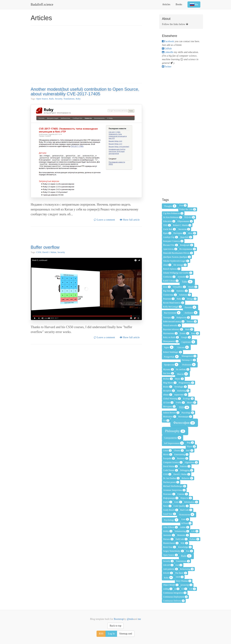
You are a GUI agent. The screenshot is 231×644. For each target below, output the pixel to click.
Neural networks (172, 325)
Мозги (192, 403)
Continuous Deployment (175, 597)
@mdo (130, 619)
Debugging (187, 470)
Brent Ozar (169, 547)
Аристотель (170, 249)
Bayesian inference (173, 329)
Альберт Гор (170, 237)
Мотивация (185, 417)
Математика (170, 333)
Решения (169, 299)
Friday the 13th (188, 209)
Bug (190, 443)
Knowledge (185, 547)
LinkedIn (168, 52)
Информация (171, 498)
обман (167, 395)
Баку (195, 333)
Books (179, 4)
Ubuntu (179, 450)
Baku (181, 299)
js (177, 589)
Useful (168, 502)
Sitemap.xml (126, 634)
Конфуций (187, 245)
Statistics (182, 291)
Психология (187, 514)
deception (169, 391)
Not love (168, 373)
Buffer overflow (45, 247)
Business (183, 458)
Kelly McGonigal (172, 307)
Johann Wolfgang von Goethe (177, 273)
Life (195, 531)
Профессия (171, 365)
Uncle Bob (169, 229)
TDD (167, 225)
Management (189, 356)
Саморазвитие (172, 438)
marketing (183, 391)
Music (179, 379)
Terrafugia (181, 387)
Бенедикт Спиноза (173, 241)
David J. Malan (49, 252)
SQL (184, 543)
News (167, 506)
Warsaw (168, 539)
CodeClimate (170, 470)
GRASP (168, 565)
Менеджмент (171, 341)
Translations (69, 99)
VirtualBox (179, 287)
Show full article (130, 220)
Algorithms (191, 462)
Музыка (168, 369)
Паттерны (180, 233)
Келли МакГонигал (173, 303)
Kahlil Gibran (171, 281)
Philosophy (175, 431)
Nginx (169, 347)
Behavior (187, 478)
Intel (190, 450)
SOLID (168, 573)
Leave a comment (104, 220)
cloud (167, 265)
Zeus (167, 287)
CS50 (39, 252)
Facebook (168, 41)
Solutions (185, 295)
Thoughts (170, 206)
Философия (184, 423)
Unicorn (183, 347)
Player (191, 447)
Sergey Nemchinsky (173, 551)
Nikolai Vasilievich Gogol (176, 261)
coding (168, 589)
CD (193, 589)
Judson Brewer (171, 413)
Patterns (185, 466)
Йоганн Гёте (170, 245)
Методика (169, 407)
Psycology (188, 413)
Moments (183, 535)
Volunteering (182, 531)
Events (184, 333)
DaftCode (182, 539)
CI (184, 589)
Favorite (190, 307)
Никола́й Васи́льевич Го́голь (178, 253)
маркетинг (181, 395)
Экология (184, 229)
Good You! (169, 514)
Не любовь (183, 369)
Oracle (193, 287)
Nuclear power (171, 482)
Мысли (182, 374)
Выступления (172, 313)
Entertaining (181, 454)
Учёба (180, 403)
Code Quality (181, 506)
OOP (180, 577)
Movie (167, 454)
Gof (179, 565)
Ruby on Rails (171, 337)
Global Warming (172, 399)
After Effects (170, 527)
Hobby (168, 531)
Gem (185, 519)
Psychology (171, 520)
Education (169, 221)
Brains (167, 387)
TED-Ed (190, 217)
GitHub (167, 49)
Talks (187, 282)
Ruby (78, 99)
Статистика (170, 295)
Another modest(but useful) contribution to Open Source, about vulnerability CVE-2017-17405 (85, 91)
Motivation (169, 417)
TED (184, 407)
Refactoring (187, 569)
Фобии (168, 379)
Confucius (169, 277)
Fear (183, 205)
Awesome (169, 535)
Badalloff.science (42, 5)
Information (191, 502)
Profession (189, 365)
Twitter (167, 67)
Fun (189, 551)
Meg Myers (170, 383)
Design (192, 299)
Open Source (42, 99)
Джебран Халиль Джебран (177, 257)
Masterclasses (171, 543)
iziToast (187, 523)
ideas (192, 233)
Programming (186, 383)
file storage (180, 265)
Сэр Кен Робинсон (173, 213)
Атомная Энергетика (174, 490)
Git (166, 421)
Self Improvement (174, 443)
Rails (51, 99)
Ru (194, 5)
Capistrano (188, 342)
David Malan (170, 466)
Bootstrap (118, 619)
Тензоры (169, 317)
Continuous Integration (175, 593)
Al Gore (168, 403)
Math (189, 329)
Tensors (192, 321)
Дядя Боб (186, 237)
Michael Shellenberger (175, 486)
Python (194, 539)
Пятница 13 (189, 360)
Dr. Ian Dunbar (171, 478)
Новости (186, 498)
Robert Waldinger (172, 352)
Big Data (169, 291)
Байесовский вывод (174, 321)
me (139, 619)
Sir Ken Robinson (172, 217)
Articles (166, 4)
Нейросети (183, 317)
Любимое (191, 313)
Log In (111, 634)
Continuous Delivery (174, 601)
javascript (187, 585)
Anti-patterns (170, 569)
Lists (178, 502)
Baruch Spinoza (172, 269)
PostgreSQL (171, 357)
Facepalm (169, 458)
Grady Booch (170, 510)
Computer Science (173, 462)
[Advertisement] (86, 54)
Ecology (188, 399)
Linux (167, 450)
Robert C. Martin (182, 225)
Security (59, 99)
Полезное (169, 494)
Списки (183, 494)
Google (186, 337)
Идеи (167, 233)
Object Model (171, 585)
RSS (101, 634)
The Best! (181, 573)
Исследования (188, 249)
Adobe (185, 527)
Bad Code (186, 510)
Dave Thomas (184, 581)
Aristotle (183, 277)
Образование (185, 221)
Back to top (116, 626)
